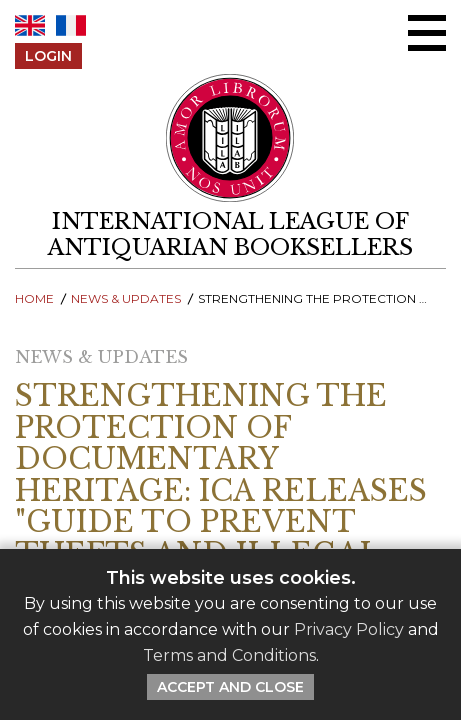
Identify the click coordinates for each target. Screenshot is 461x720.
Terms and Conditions (229, 655)
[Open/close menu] (427, 33)
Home (34, 298)
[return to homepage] (230, 235)
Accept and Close (230, 687)
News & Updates (126, 298)
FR (71, 25)
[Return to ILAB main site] (230, 138)
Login (48, 56)
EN (30, 25)
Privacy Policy (349, 629)
